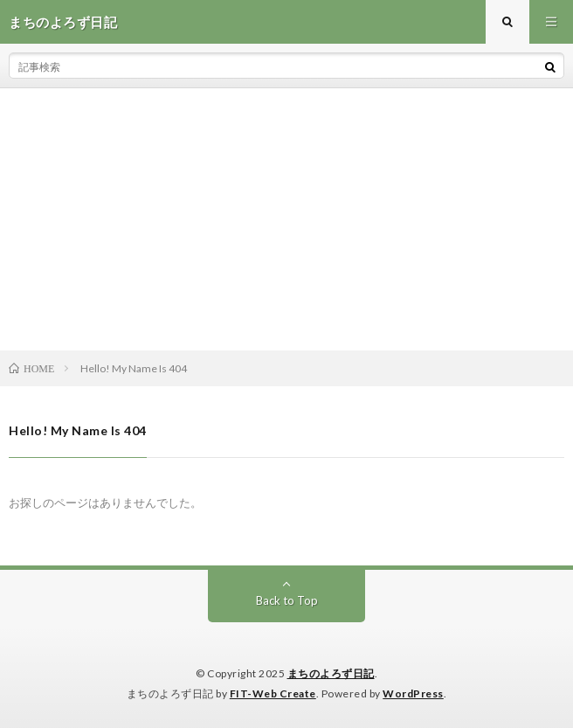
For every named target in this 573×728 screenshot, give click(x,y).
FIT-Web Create (273, 693)
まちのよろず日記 (331, 673)
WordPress (413, 693)
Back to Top (287, 600)
